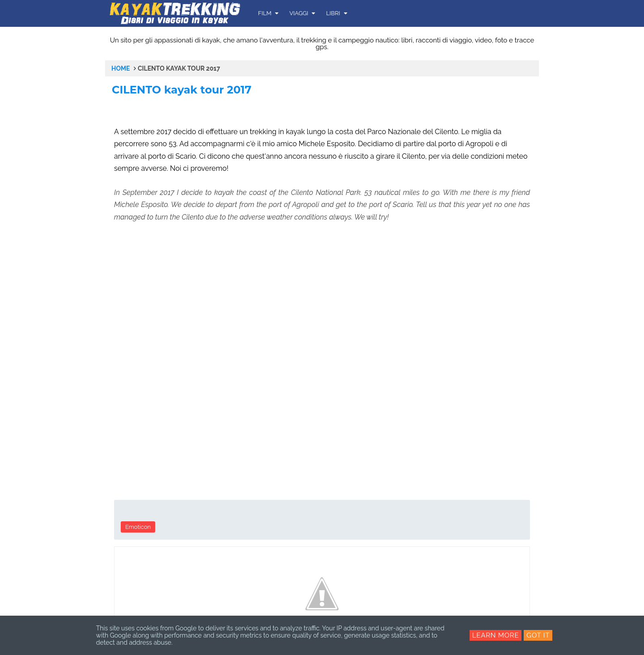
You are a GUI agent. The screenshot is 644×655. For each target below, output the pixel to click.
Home (121, 68)
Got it (538, 635)
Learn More (496, 635)
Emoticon (138, 527)
